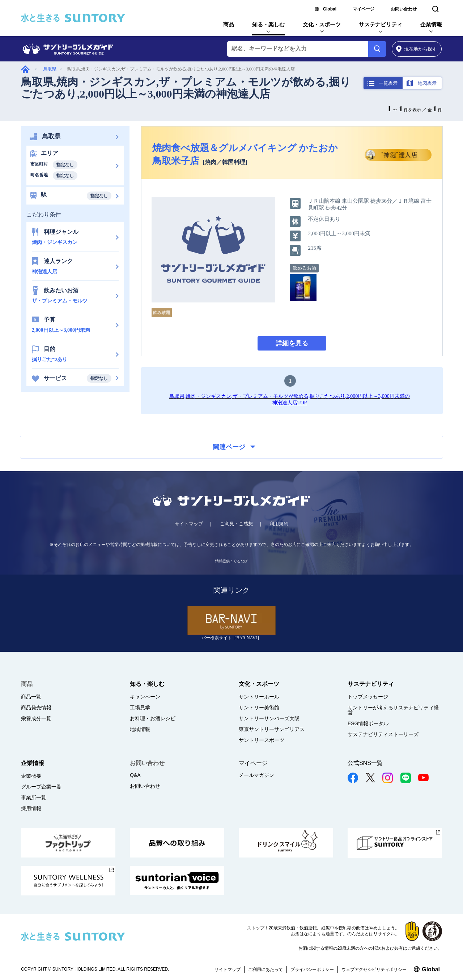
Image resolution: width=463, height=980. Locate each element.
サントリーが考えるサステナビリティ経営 (393, 710)
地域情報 (140, 729)
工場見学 (140, 708)
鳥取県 (50, 69)
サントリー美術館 (259, 708)
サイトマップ (189, 524)
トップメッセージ (368, 697)
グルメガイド (25, 69)
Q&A (135, 775)
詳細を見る (292, 343)
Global (330, 9)
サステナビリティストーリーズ (383, 734)
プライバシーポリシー (312, 970)
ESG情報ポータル (368, 723)
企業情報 (431, 24)
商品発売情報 (36, 708)
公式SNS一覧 (365, 763)
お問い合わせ (404, 9)
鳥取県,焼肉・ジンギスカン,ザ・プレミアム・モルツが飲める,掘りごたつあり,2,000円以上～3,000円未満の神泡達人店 (186, 88)
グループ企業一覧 (41, 787)
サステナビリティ (381, 24)
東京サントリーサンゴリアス (272, 729)
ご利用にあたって (266, 970)
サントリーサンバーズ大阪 (269, 718)
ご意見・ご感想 (236, 524)
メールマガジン (256, 775)
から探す (417, 49)
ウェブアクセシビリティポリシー (374, 970)
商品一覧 (31, 697)
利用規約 (279, 524)
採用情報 (31, 808)
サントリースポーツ (262, 740)
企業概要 (31, 776)
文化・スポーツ (322, 24)
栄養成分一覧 (36, 718)
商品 (229, 24)
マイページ (364, 9)
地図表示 (427, 83)
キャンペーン (145, 697)
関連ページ (234, 447)
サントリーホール (259, 697)
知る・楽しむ (268, 24)
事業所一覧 (34, 798)
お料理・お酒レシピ (153, 718)
